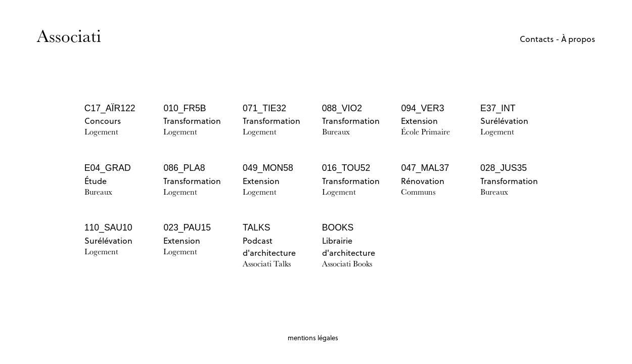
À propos (578, 39)
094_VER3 (422, 108)
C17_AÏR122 (110, 108)
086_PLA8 (184, 168)
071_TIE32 (264, 108)
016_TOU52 (346, 168)
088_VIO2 (342, 108)
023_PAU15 (187, 227)
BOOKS (338, 227)
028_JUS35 (504, 168)
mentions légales (313, 338)
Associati (69, 35)
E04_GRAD (108, 168)
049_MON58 (268, 168)
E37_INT (498, 108)
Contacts (537, 39)
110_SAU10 (108, 227)
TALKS (256, 227)
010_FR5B (185, 108)
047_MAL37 (425, 168)
